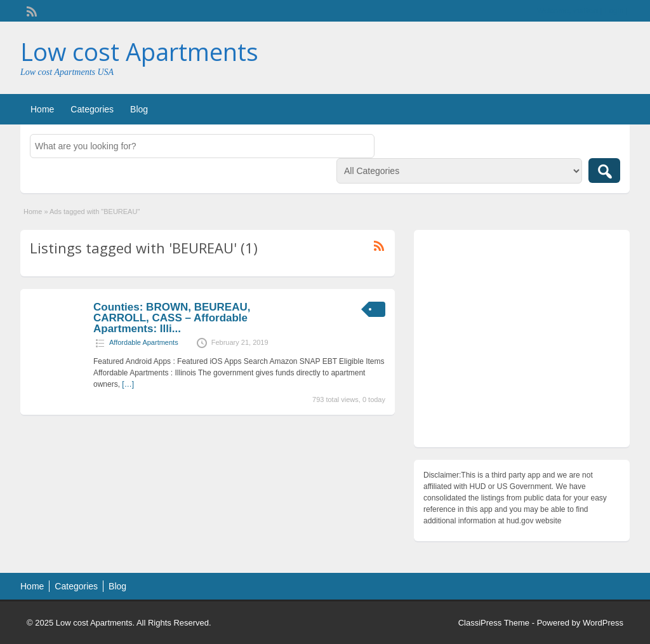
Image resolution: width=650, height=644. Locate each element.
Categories (92, 109)
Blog (139, 109)
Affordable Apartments (144, 342)
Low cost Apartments (139, 51)
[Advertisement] (522, 342)
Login (614, 11)
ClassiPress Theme (494, 623)
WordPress (603, 623)
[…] (128, 384)
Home (42, 109)
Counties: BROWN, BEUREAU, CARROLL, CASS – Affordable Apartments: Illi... (172, 318)
